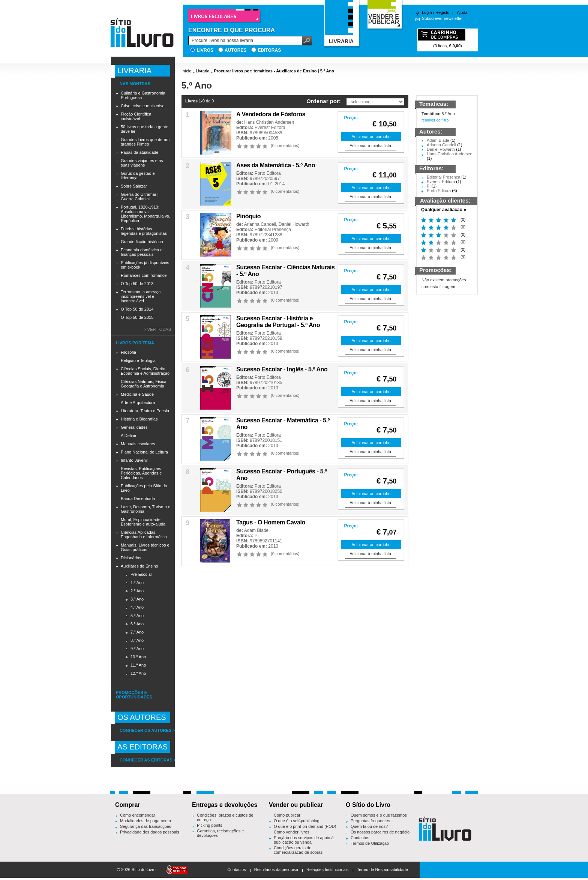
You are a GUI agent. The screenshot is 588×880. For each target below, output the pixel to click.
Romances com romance (144, 275)
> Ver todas (157, 329)
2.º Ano (137, 591)
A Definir (129, 435)
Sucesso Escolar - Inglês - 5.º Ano (282, 369)
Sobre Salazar (134, 186)
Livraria (202, 71)
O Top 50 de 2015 (137, 317)
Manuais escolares (138, 444)
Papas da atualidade (139, 152)
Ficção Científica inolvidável (136, 116)
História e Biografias (139, 419)
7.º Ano (137, 632)
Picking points (210, 825)
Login (427, 12)
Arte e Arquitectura (138, 402)
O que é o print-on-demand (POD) (305, 826)
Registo (442, 12)
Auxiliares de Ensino (139, 566)
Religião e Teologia (138, 360)
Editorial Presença (273, 230)
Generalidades (134, 427)
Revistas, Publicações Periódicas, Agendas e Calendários (141, 473)
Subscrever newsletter (442, 18)
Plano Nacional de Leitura (144, 452)
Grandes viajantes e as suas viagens (142, 163)
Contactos (360, 838)
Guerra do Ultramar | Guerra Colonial (140, 197)
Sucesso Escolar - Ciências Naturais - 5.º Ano (286, 271)
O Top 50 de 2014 (137, 309)
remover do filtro (435, 120)
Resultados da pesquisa (276, 869)
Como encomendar (138, 815)
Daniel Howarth (294, 224)
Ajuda (462, 12)
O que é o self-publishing (297, 821)
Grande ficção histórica (142, 242)
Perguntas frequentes (370, 821)
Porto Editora (268, 173)
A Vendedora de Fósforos (271, 114)
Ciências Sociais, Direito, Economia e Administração (145, 371)
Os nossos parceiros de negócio (380, 832)
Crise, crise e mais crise (143, 106)
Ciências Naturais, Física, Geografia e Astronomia (144, 384)
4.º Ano (137, 607)
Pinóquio (248, 216)
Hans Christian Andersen (269, 122)
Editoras (269, 50)
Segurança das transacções (145, 826)
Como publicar (287, 815)
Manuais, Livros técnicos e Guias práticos (145, 547)
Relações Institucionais (328, 869)
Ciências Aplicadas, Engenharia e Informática (144, 535)
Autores (235, 50)
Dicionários (131, 558)
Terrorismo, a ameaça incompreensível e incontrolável (141, 296)
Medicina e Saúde (137, 394)
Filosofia (128, 352)
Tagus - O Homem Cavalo (271, 522)
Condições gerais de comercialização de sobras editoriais (298, 852)
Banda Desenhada (138, 499)
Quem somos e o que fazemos (379, 815)
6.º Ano (137, 624)
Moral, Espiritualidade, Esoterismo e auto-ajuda (143, 522)
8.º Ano (137, 640)
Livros (205, 50)
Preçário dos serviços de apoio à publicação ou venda (304, 840)
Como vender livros (292, 832)
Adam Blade (256, 530)
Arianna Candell (260, 224)
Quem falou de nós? (369, 826)
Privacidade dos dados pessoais (150, 832)
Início (186, 71)
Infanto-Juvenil (134, 460)
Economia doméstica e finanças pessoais (142, 252)
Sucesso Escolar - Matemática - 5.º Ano (283, 424)
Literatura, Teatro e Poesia (145, 411)
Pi (257, 536)
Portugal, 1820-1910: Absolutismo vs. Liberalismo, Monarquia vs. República (145, 214)
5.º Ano (137, 616)
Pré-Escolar (141, 574)
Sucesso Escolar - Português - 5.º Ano (282, 475)
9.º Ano (137, 649)
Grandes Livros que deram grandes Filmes (145, 142)
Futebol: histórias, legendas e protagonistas (144, 231)
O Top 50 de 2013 (137, 284)
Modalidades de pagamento (145, 821)
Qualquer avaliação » (444, 210)
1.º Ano (137, 583)
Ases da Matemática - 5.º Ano (276, 165)
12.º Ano (138, 673)
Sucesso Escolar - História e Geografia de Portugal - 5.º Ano (278, 322)
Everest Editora (270, 128)
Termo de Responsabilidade (382, 869)
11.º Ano (138, 665)
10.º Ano (138, 657)
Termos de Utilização (370, 843)
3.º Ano (137, 599)
